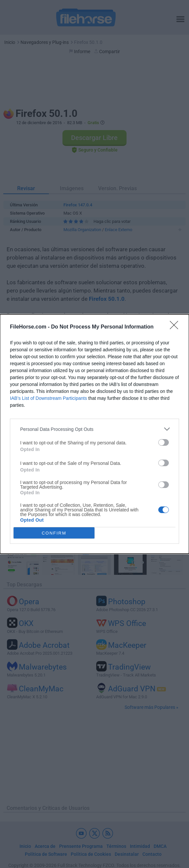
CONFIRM (54, 533)
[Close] (176, 327)
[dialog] (94, 434)
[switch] (164, 442)
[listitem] (94, 429)
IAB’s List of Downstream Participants (48, 398)
